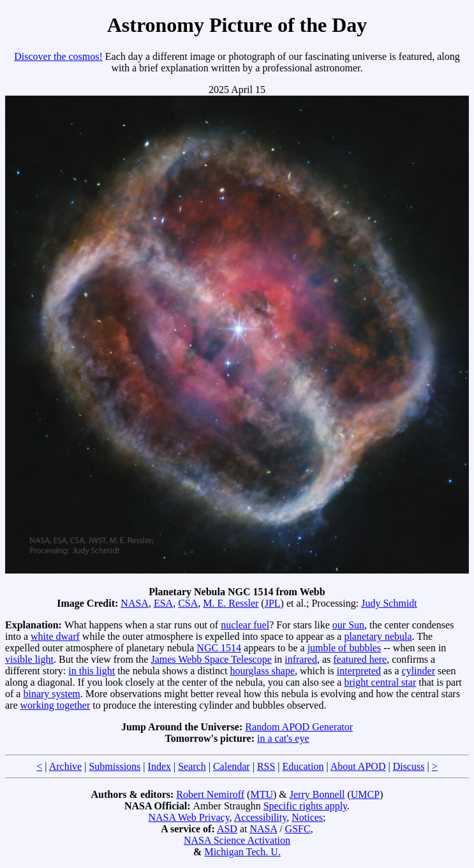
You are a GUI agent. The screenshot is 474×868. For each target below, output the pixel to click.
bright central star (380, 682)
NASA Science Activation (237, 840)
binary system (51, 694)
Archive (66, 766)
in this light (92, 671)
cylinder (418, 671)
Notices (307, 817)
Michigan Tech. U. (242, 852)
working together (56, 705)
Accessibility (261, 817)
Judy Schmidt (389, 603)
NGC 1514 (219, 648)
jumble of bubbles (344, 648)
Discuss (409, 766)
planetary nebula (378, 636)
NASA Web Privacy (189, 817)
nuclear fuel (245, 625)
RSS (266, 766)
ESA (163, 603)
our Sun (348, 625)
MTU (262, 794)
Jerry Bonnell (317, 794)
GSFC (298, 829)
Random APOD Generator (299, 727)
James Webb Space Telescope (211, 659)
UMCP (365, 794)
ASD (227, 829)
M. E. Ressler (231, 603)
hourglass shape (263, 671)
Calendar (232, 766)
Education (303, 766)
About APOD (358, 766)
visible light (29, 659)
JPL (273, 603)
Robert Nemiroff (210, 794)
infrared (301, 659)
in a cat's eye (283, 738)
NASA (135, 603)
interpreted (359, 671)
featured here (360, 659)
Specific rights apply (305, 806)
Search (192, 766)
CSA (188, 603)
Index (159, 766)
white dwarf (55, 636)
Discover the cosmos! (58, 56)
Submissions (115, 766)
